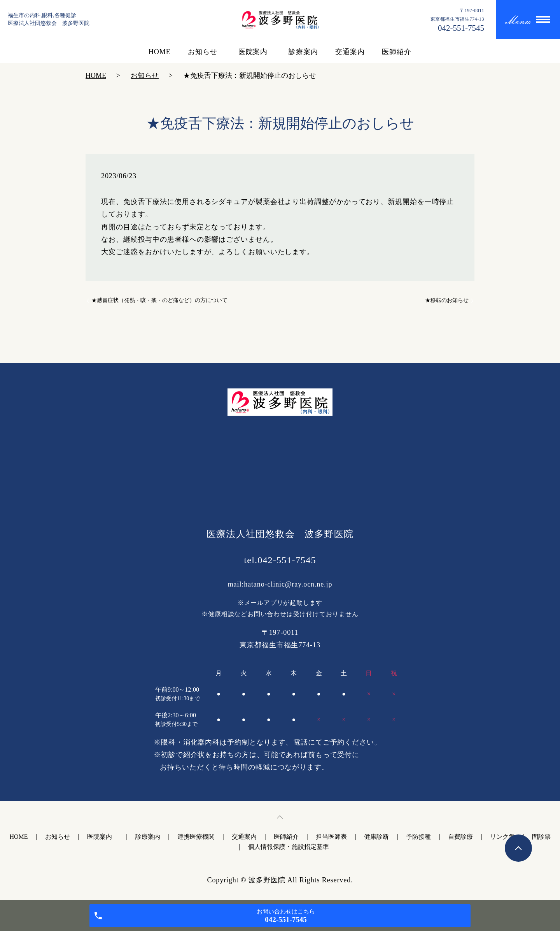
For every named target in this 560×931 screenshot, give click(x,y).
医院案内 (255, 52)
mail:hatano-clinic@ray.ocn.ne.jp (280, 584)
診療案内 (303, 52)
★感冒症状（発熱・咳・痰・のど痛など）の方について (159, 300)
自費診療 (460, 837)
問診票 (541, 837)
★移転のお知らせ (447, 300)
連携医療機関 (196, 837)
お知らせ (203, 52)
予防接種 (418, 837)
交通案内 (350, 52)
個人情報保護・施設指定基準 (289, 847)
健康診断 (376, 837)
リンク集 (502, 837)
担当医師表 (331, 837)
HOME (160, 52)
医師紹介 (397, 52)
